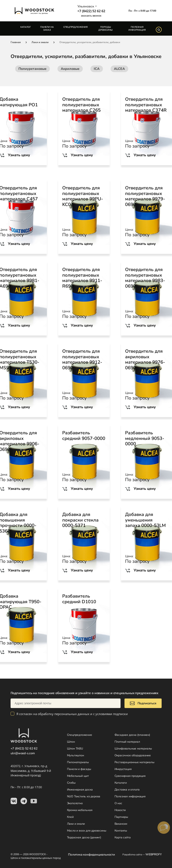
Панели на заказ (47, 28)
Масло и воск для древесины (87, 831)
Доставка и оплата (127, 790)
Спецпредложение (80, 735)
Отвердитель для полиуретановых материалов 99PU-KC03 (83, 196)
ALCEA (119, 69)
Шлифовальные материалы (133, 749)
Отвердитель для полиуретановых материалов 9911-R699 (82, 278)
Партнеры (121, 817)
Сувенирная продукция (130, 776)
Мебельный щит (78, 776)
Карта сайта (123, 837)
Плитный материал (127, 742)
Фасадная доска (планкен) (132, 735)
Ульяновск (87, 6)
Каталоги (121, 783)
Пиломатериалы (78, 762)
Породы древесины (106, 28)
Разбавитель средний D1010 (79, 599)
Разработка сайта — (142, 854)
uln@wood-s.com (23, 753)
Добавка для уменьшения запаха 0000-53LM (145, 520)
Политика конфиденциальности (91, 855)
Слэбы (71, 783)
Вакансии (121, 824)
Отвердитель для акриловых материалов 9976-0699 (145, 360)
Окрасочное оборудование (133, 755)
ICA (97, 69)
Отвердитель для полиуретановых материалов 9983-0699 (145, 278)
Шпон (71, 742)
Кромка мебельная (80, 810)
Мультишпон (76, 755)
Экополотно (75, 803)
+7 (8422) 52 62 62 (91, 11)
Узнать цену (82, 155)
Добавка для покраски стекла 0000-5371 (80, 520)
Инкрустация (123, 769)
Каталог (26, 27)
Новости (120, 810)
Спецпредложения (75, 27)
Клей (70, 817)
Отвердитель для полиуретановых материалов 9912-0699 (82, 360)
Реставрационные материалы (134, 762)
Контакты (121, 831)
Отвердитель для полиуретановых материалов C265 (81, 105)
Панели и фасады (79, 769)
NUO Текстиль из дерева (84, 796)
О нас (118, 803)
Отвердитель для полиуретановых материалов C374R (146, 105)
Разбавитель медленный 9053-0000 (145, 438)
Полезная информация (137, 28)
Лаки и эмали (76, 824)
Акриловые (70, 69)
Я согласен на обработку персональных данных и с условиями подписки (72, 714)
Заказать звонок (91, 16)
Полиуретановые (32, 69)
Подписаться (143, 703)
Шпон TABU (75, 749)
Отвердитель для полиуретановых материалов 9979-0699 (145, 196)
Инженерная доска (80, 790)
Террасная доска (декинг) (84, 837)
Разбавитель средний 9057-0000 (84, 436)
